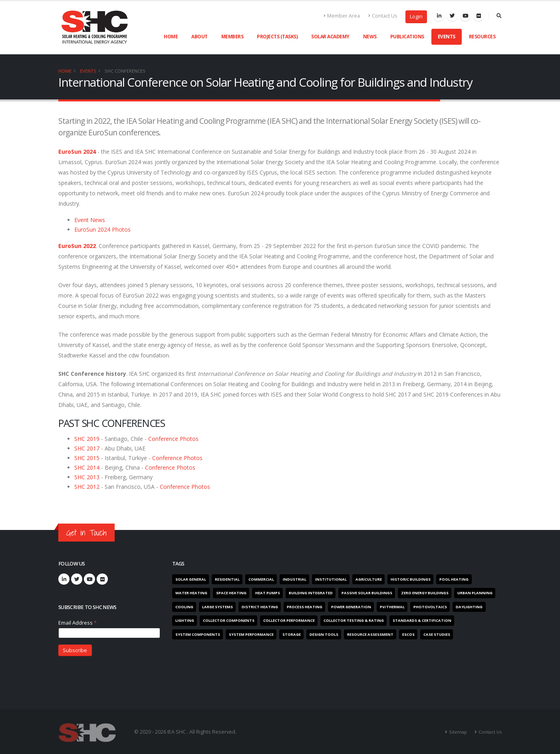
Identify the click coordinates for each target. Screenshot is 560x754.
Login (416, 17)
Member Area (342, 16)
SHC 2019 (88, 439)
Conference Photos (173, 439)
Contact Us (383, 16)
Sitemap (458, 731)
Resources (482, 37)
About (200, 37)
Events (447, 37)
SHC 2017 (87, 448)
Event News (90, 220)
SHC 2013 (87, 477)
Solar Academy (330, 37)
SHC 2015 (87, 458)
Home (171, 37)
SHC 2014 (87, 467)
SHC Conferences (125, 71)
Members (232, 37)
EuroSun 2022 (77, 246)
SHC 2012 (87, 487)
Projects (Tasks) (277, 37)
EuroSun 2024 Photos (102, 229)
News (370, 37)
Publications (407, 37)
